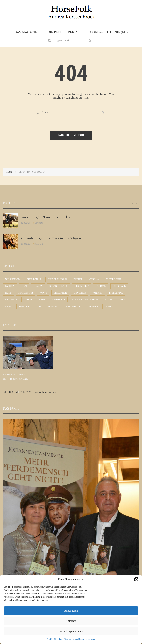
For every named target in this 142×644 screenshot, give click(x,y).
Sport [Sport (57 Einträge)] (9, 307)
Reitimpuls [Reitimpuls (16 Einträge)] (59, 300)
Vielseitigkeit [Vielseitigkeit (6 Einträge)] (74, 307)
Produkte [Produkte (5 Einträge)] (11, 300)
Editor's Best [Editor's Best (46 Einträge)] (113, 279)
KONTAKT (26, 392)
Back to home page (71, 135)
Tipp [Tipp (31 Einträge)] (39, 307)
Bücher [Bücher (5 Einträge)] (78, 279)
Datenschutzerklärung (74, 639)
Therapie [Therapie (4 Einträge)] (24, 307)
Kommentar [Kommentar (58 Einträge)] (26, 293)
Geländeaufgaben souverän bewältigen (51, 238)
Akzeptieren (71, 611)
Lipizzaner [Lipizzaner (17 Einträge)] (60, 293)
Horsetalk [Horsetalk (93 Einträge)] (119, 286)
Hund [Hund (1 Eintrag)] (8, 293)
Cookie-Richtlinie (55, 639)
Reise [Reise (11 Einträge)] (42, 300)
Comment (38, 223)
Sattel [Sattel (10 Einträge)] (109, 300)
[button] (136, 579)
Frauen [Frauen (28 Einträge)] (38, 286)
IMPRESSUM (11, 392)
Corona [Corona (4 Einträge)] (94, 279)
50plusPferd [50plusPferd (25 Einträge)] (12, 279)
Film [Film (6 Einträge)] (24, 286)
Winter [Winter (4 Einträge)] (94, 307)
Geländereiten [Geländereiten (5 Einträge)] (59, 286)
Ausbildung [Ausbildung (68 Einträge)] (34, 279)
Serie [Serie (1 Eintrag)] (122, 300)
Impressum (91, 639)
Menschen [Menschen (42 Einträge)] (80, 293)
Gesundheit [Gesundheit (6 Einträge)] (82, 286)
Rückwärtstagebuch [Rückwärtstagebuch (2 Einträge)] (85, 300)
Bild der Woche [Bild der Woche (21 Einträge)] (57, 279)
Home (9, 172)
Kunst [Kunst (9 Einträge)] (43, 293)
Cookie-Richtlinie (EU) (108, 32)
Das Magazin (26, 32)
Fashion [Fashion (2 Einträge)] (10, 286)
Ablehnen (71, 621)
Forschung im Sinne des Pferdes (46, 217)
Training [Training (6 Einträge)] (53, 307)
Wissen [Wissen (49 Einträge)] (109, 307)
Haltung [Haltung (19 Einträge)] (101, 286)
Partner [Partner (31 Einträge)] (98, 293)
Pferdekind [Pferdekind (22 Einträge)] (116, 293)
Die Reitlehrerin (63, 32)
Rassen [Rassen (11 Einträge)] (28, 300)
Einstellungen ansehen (71, 631)
